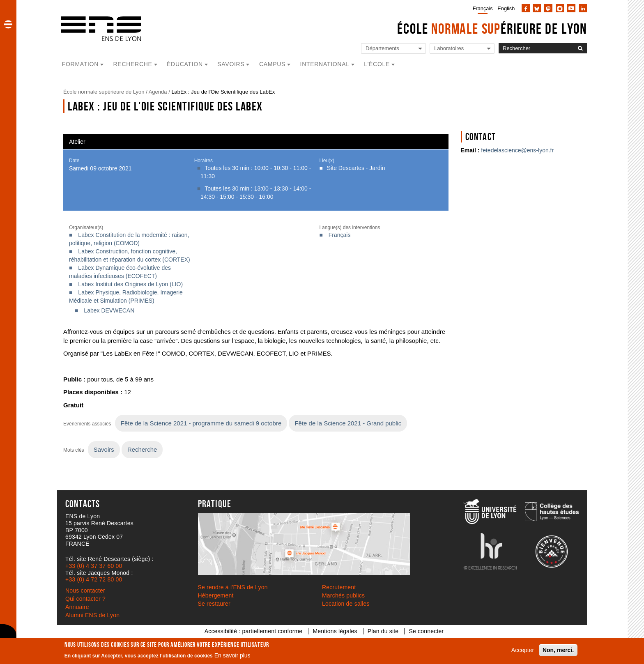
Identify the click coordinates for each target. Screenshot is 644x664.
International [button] (325, 64)
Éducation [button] (185, 64)
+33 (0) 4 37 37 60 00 (94, 566)
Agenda (158, 92)
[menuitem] (481, 8)
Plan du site (383, 631)
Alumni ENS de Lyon (92, 615)
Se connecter (426, 631)
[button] (8, 24)
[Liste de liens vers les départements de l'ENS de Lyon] (393, 49)
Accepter (523, 650)
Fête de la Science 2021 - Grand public (348, 423)
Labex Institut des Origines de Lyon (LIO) (130, 284)
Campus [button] (272, 64)
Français (483, 8)
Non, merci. (558, 650)
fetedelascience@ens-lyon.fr (517, 150)
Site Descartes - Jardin (356, 168)
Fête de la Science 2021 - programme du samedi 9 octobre (201, 423)
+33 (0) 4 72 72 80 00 (94, 579)
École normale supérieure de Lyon (104, 92)
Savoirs (104, 449)
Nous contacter (85, 590)
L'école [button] (377, 64)
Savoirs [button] (231, 64)
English (506, 8)
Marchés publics (343, 595)
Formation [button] (80, 64)
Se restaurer (214, 604)
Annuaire (77, 607)
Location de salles (346, 604)
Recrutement (339, 587)
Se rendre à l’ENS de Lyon (233, 587)
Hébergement (216, 595)
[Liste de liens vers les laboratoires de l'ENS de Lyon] (462, 49)
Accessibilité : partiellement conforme (254, 631)
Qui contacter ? (85, 599)
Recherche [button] (133, 64)
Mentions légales (335, 631)
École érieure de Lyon (492, 29)
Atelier (77, 142)
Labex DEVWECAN (109, 310)
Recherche (142, 449)
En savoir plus (232, 655)
